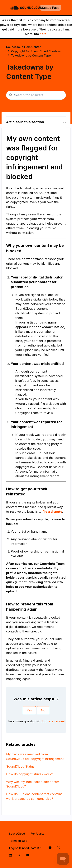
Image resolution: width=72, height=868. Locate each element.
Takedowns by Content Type (31, 55)
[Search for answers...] (36, 95)
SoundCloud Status (20, 766)
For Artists (37, 834)
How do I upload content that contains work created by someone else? (34, 796)
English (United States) (26, 848)
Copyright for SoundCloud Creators (36, 51)
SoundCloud (17, 834)
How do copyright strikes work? (30, 774)
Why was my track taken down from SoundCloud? (33, 784)
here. (43, 34)
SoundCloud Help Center (23, 47)
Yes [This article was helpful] (29, 710)
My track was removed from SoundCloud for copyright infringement (35, 756)
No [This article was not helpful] (43, 710)
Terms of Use (18, 841)
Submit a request (53, 721)
